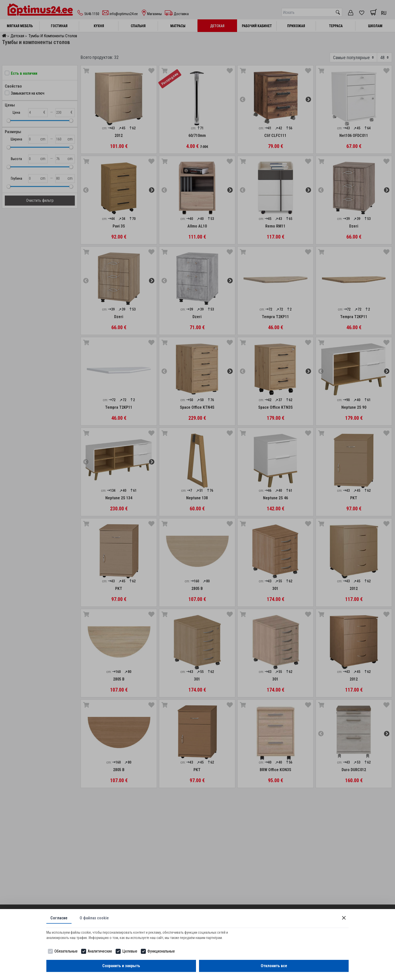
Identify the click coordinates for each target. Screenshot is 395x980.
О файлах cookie (94, 918)
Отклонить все (274, 966)
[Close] (344, 918)
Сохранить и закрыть (121, 966)
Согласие (59, 918)
